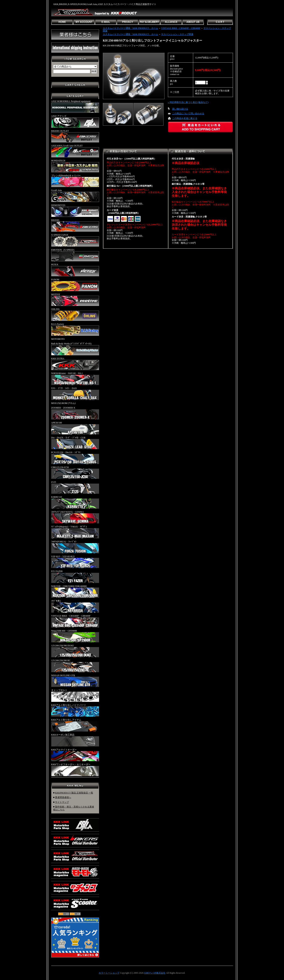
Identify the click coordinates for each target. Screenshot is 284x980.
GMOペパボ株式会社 (155, 973)
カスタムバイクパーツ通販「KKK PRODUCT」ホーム (131, 28)
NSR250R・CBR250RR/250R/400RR (75, 591)
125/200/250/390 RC (75, 666)
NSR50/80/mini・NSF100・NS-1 (75, 378)
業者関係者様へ (63, 797)
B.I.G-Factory (75, 329)
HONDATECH (75, 166)
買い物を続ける (180, 109)
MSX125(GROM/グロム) (63, 403)
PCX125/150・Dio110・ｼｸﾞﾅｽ (75, 458)
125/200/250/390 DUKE (75, 651)
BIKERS (75, 225)
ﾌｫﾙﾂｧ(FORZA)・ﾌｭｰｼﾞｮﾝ (75, 547)
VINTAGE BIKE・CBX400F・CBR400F (75, 621)
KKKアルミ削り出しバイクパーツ (75, 710)
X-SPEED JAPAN (75, 240)
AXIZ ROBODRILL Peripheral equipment (75, 106)
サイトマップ (62, 802)
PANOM (75, 285)
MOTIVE (75, 300)
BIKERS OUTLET (75, 136)
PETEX (75, 270)
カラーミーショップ (109, 973)
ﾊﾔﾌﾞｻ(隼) (75, 606)
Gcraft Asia (75, 195)
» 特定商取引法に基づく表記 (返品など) (188, 102)
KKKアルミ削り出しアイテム (75, 725)
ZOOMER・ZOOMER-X (75, 413)
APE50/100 (75, 428)
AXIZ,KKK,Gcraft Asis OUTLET (75, 151)
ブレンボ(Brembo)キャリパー (75, 181)
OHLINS (75, 314)
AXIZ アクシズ (75, 121)
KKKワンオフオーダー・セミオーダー (75, 770)
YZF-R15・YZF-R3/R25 (75, 562)
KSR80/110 (75, 502)
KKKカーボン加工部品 (75, 740)
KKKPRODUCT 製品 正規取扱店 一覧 (74, 793)
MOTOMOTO (58, 339)
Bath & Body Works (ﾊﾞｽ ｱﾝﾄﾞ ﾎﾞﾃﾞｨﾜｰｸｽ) (75, 349)
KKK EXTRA (75, 364)
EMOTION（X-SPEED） (75, 255)
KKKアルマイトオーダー (75, 755)
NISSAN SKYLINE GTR (75, 681)
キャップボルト (75, 695)
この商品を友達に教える (185, 118)
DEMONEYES (75, 210)
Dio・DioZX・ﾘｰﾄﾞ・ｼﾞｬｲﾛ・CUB (75, 443)
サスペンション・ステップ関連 (177, 34)
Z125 (75, 487)
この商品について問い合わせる (188, 114)
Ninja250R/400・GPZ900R (75, 636)
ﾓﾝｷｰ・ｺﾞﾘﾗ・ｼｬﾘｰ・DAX (75, 393)
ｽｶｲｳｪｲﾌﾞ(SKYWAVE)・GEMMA (75, 517)
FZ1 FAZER (75, 576)
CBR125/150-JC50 (75, 472)
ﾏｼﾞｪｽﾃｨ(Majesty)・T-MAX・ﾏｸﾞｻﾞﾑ (75, 532)
